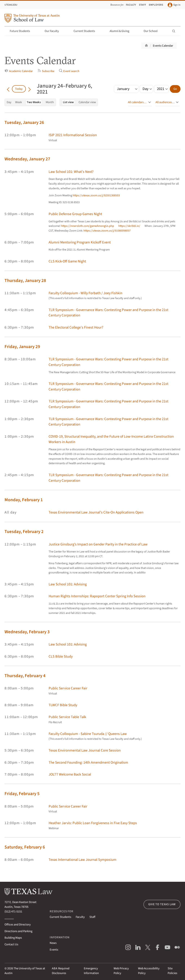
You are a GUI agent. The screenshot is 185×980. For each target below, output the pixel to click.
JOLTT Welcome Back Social (70, 774)
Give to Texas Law (162, 904)
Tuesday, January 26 (24, 123)
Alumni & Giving (121, 31)
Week (19, 102)
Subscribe (46, 71)
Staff (143, 5)
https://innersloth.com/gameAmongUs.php (88, 226)
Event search (69, 71)
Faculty (131, 5)
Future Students (22, 31)
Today (19, 89)
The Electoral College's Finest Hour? (76, 327)
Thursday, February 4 (25, 676)
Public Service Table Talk (67, 717)
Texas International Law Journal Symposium (82, 860)
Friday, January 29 (22, 347)
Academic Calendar (19, 71)
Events (54, 950)
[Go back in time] (8, 89)
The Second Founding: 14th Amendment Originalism (88, 762)
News (53, 943)
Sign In (174, 5)
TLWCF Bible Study (63, 705)
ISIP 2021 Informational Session (73, 135)
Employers (156, 5)
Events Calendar (163, 46)
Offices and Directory (18, 925)
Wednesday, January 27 (27, 159)
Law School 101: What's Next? (71, 172)
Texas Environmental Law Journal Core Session (85, 750)
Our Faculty (54, 31)
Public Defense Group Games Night (75, 214)
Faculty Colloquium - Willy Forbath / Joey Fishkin (85, 293)
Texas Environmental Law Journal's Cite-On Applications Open (96, 512)
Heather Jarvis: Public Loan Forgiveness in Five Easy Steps (93, 823)
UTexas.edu (11, 5)
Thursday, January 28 (25, 281)
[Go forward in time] (29, 89)
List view (68, 102)
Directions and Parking (18, 931)
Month (50, 102)
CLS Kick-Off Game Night (67, 261)
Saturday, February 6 (25, 847)
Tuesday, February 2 (24, 532)
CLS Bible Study (61, 656)
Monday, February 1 (24, 500)
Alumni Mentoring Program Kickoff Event (80, 242)
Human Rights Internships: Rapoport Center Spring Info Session (97, 596)
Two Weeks (34, 102)
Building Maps (13, 938)
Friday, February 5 (22, 794)
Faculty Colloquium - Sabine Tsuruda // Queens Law (88, 734)
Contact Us (11, 944)
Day (9, 102)
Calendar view (87, 102)
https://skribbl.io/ (129, 226)
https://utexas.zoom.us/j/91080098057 (107, 231)
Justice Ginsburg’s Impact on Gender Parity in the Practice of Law (98, 544)
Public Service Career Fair (68, 688)
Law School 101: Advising (68, 584)
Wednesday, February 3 (27, 632)
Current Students (86, 31)
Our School (153, 31)
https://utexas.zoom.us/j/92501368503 (96, 195)
